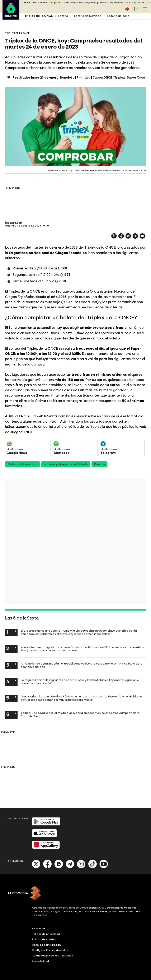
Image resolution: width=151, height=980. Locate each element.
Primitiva (84, 78)
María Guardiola (65, 3)
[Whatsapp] (59, 867)
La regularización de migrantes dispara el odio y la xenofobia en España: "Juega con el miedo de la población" (80, 682)
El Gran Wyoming (87, 3)
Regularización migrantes (129, 3)
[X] (36, 867)
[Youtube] (104, 867)
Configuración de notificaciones (52, 956)
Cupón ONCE (102, 78)
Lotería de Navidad (88, 16)
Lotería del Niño (118, 16)
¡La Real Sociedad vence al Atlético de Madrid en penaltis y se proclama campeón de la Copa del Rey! (80, 715)
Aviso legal (39, 929)
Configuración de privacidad (50, 950)
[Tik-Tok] (93, 867)
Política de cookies (44, 939)
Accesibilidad (40, 961)
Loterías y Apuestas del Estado (66, 464)
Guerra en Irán (45, 3)
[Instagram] (81, 867)
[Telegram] (70, 867)
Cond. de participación (46, 945)
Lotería (63, 16)
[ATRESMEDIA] (75, 894)
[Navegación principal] (145, 9)
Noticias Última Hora (22, 464)
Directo (99, 464)
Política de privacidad (46, 934)
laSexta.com (14, 223)
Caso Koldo (105, 3)
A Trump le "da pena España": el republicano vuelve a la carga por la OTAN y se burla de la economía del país (82, 665)
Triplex (120, 78)
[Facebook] (47, 867)
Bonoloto (67, 78)
